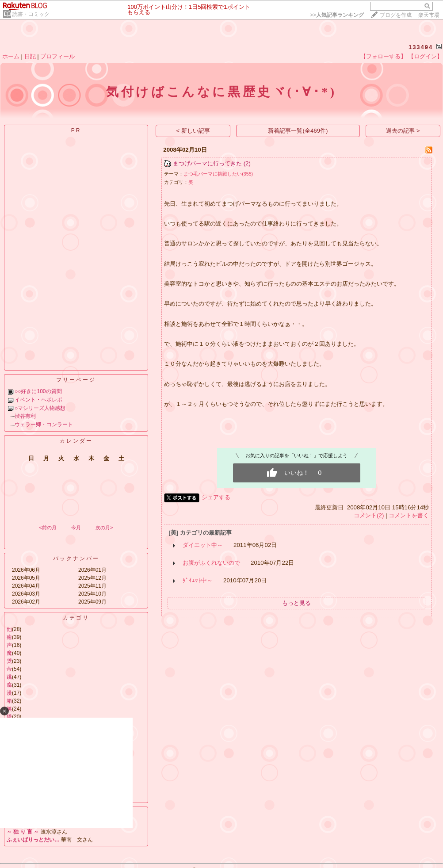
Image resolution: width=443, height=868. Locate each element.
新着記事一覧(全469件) (298, 131)
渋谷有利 (25, 416)
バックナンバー (76, 558)
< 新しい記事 (193, 131)
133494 (421, 47)
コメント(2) (369, 515)
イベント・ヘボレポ (38, 400)
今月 (76, 528)
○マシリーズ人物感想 (40, 408)
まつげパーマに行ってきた (207, 163)
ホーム (11, 56)
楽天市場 (429, 15)
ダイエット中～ (203, 545)
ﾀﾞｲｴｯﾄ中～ (198, 580)
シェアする (216, 497)
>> (337, 15)
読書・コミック (31, 14)
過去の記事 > (403, 131)
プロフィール (57, 56)
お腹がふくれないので (211, 563)
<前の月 (48, 528)
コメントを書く (409, 515)
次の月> (104, 528)
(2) (247, 163)
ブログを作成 (396, 15)
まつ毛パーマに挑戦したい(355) (218, 174)
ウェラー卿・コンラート (44, 424)
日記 (30, 56)
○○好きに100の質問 (38, 391)
